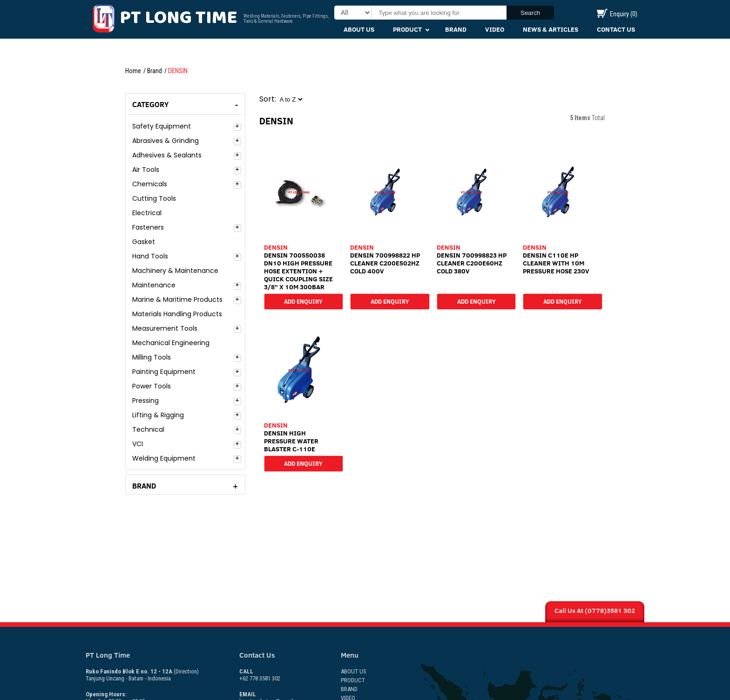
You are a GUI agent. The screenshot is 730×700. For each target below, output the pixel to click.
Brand (456, 29)
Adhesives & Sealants (167, 155)
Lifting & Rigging (158, 415)
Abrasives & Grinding (166, 141)
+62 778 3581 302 (260, 675)
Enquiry (617, 14)
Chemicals (150, 184)
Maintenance (154, 285)
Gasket (144, 242)
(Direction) (186, 671)
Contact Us (616, 29)
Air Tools (146, 170)
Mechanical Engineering (171, 343)
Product (407, 29)
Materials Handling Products (177, 314)
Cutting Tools (154, 198)
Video (495, 29)
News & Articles (551, 29)
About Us (359, 29)
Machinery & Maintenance (175, 271)
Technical (148, 429)
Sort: (268, 99)
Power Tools (152, 386)
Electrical (147, 213)
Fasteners (148, 227)
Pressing (145, 401)
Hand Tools (150, 256)
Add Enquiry (303, 301)
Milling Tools (152, 357)
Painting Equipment (164, 372)
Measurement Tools (165, 328)
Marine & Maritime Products (177, 299)
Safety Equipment (162, 126)
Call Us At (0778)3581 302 (595, 611)
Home (133, 71)
